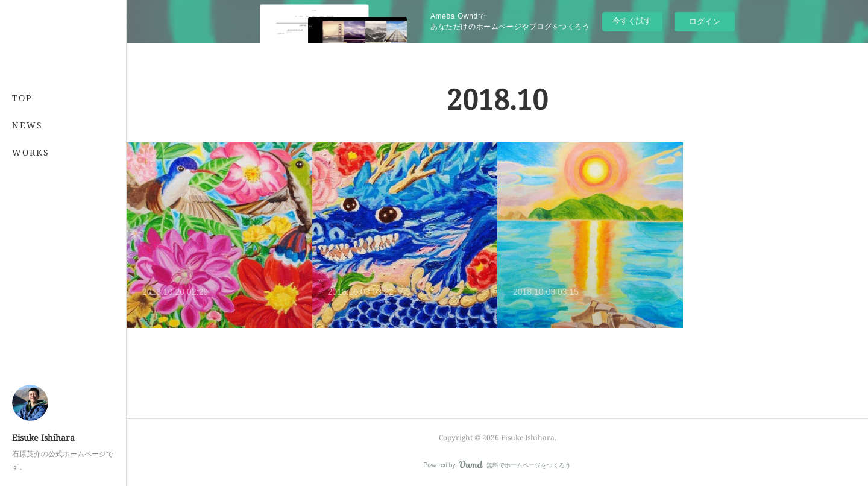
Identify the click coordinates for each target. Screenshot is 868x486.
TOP (22, 98)
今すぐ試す (632, 21)
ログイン (705, 21)
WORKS (31, 152)
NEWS (27, 125)
